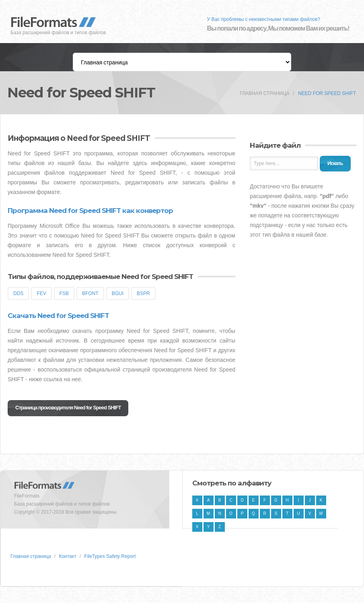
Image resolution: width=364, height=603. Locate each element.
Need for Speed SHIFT (327, 93)
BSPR (143, 293)
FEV (41, 293)
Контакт (67, 556)
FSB (64, 293)
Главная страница (264, 93)
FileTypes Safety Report (110, 556)
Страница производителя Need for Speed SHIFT (68, 408)
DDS (18, 293)
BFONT (90, 293)
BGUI (118, 293)
